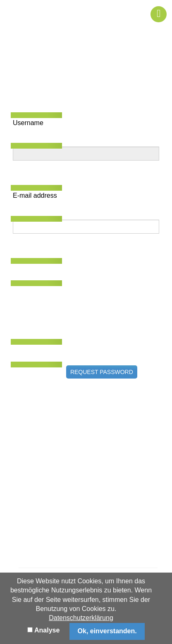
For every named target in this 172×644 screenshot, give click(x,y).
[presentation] (76, 300)
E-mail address (35, 195)
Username (28, 123)
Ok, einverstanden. (107, 631)
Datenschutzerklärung (81, 618)
